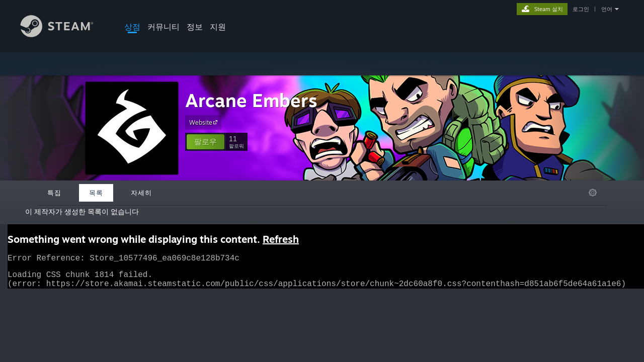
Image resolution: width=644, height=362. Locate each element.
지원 (218, 27)
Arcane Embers (251, 100)
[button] (206, 142)
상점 (132, 27)
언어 (607, 9)
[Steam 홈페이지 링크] (64, 34)
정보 (195, 27)
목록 (96, 193)
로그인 (581, 9)
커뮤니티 (164, 27)
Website (205, 122)
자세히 (141, 193)
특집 (54, 193)
